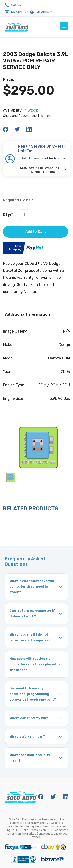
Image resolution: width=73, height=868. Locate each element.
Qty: (8, 215)
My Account (41, 12)
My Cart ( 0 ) (20, 12)
